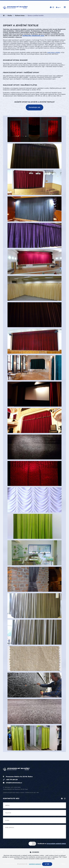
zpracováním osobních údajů (56, 844)
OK (47, 864)
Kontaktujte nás (34, 107)
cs (58, 7)
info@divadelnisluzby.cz (14, 783)
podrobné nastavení (35, 864)
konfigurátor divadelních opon (33, 36)
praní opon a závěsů (54, 52)
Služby (10, 16)
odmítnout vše (22, 864)
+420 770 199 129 (12, 780)
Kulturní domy (20, 16)
